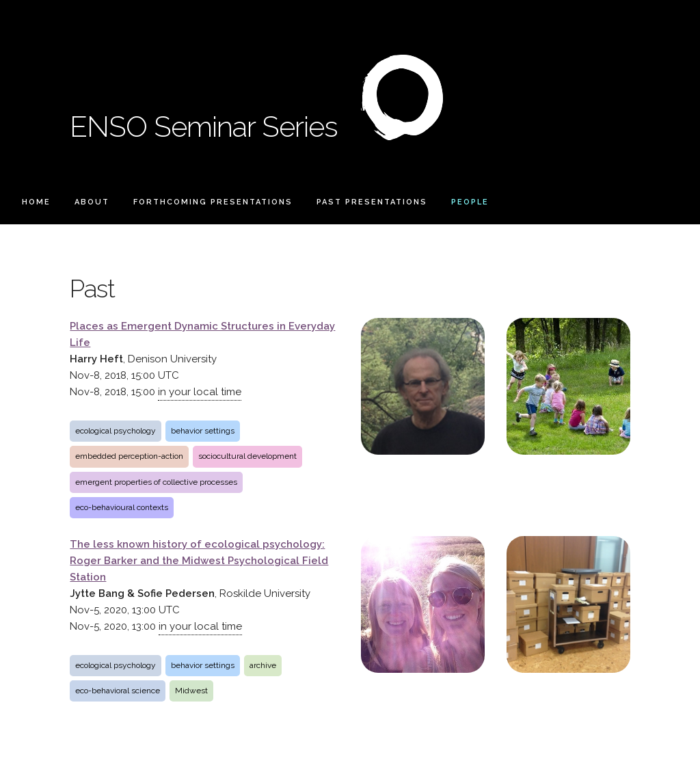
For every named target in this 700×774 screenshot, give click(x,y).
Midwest (191, 691)
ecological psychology (116, 431)
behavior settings (203, 431)
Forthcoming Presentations (213, 202)
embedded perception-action (129, 456)
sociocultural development (247, 456)
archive (263, 665)
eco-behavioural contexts (122, 507)
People (470, 202)
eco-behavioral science (118, 691)
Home (36, 202)
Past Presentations (372, 202)
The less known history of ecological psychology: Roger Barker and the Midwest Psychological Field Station (199, 561)
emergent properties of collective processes (156, 482)
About (92, 202)
